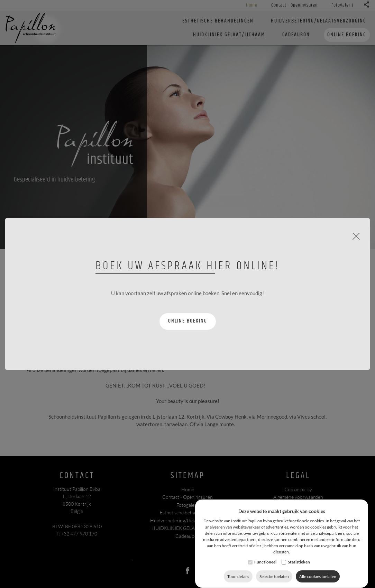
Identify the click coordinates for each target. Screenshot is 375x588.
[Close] (356, 235)
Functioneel (265, 576)
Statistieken (299, 576)
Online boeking (188, 321)
